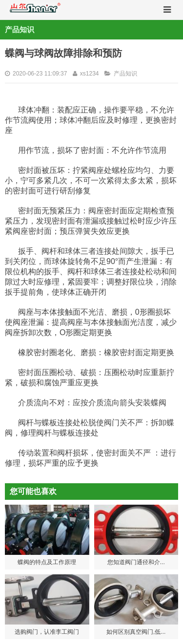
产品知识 (125, 74)
